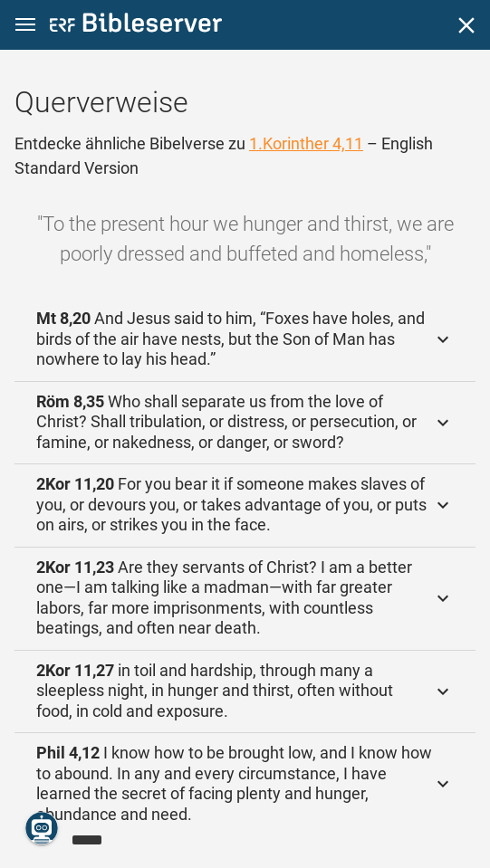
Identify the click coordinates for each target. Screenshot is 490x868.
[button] (25, 25)
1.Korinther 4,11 (306, 143)
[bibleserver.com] (136, 26)
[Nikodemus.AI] (42, 828)
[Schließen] (466, 25)
